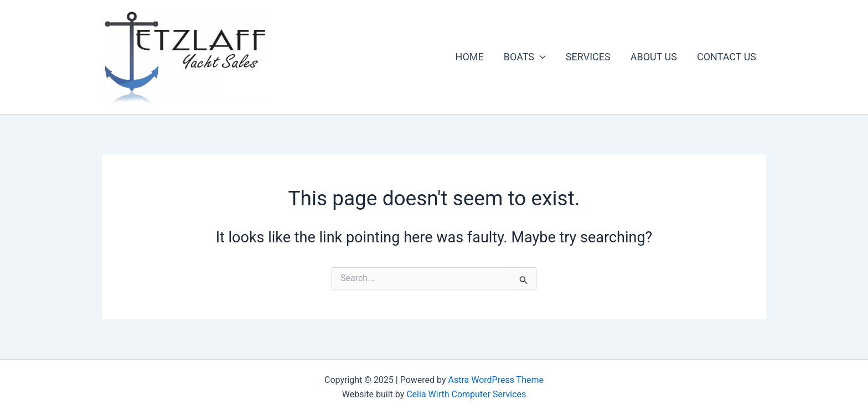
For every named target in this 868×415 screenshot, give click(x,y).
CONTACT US (727, 57)
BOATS (525, 57)
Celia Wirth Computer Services (466, 394)
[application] (540, 57)
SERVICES (588, 57)
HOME (470, 57)
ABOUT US (654, 57)
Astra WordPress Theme (496, 380)
